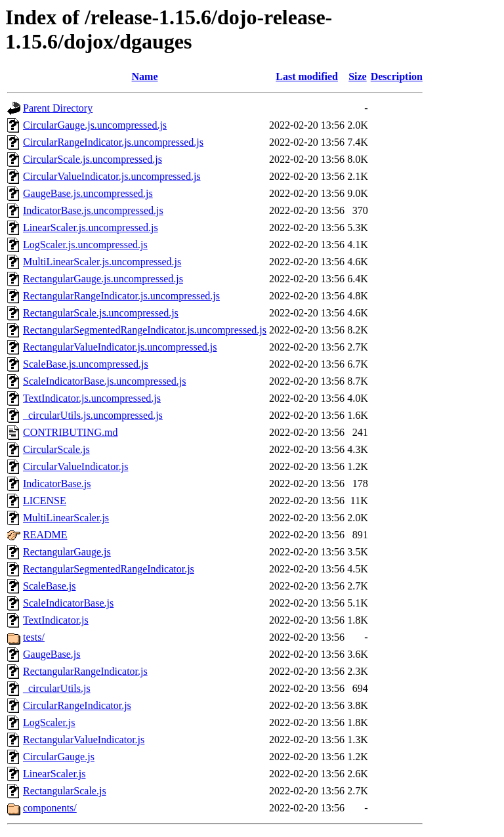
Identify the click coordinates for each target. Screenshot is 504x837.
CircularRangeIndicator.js (77, 705)
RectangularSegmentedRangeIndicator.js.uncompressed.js (145, 330)
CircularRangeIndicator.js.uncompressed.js (113, 142)
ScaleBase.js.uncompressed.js (86, 364)
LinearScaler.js (54, 774)
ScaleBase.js (49, 586)
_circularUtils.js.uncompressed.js (93, 415)
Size (358, 76)
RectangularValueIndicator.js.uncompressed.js (120, 347)
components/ (50, 808)
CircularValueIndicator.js (75, 466)
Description (397, 76)
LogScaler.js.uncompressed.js (85, 245)
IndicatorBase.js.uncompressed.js (93, 210)
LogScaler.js (49, 722)
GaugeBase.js (52, 654)
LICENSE (45, 501)
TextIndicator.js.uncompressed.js (92, 398)
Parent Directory (58, 108)
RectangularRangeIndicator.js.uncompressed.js (121, 296)
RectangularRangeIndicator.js (85, 671)
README (45, 535)
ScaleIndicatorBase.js (68, 603)
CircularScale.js (56, 449)
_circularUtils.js (57, 688)
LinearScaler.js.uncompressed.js (91, 227)
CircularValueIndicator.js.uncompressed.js (112, 176)
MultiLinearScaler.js (66, 518)
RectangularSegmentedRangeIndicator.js (109, 569)
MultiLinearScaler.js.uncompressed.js (102, 262)
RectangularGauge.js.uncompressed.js (103, 279)
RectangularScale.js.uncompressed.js (101, 313)
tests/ (34, 637)
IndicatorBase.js (57, 483)
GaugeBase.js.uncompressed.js (88, 193)
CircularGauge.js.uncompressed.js (95, 125)
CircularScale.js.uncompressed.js (93, 159)
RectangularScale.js (65, 791)
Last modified (307, 76)
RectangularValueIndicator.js (84, 740)
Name (145, 76)
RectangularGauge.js (67, 552)
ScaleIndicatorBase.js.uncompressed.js (104, 381)
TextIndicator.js (56, 620)
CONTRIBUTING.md (70, 432)
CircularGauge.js (59, 757)
